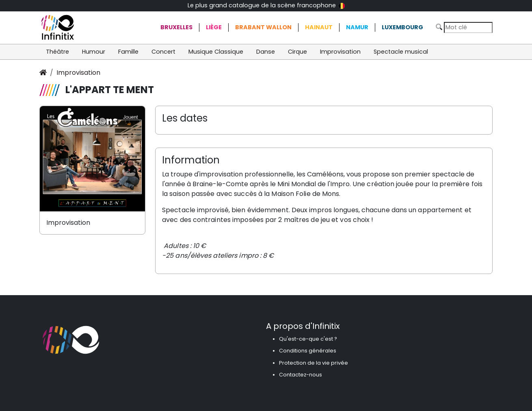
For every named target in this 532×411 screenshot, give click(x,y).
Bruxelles (176, 27)
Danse (266, 52)
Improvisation (340, 52)
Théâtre (57, 52)
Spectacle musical (401, 52)
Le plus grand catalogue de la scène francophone (266, 5)
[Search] (468, 27)
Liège (214, 27)
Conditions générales (308, 351)
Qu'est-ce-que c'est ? (308, 339)
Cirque (297, 52)
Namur (357, 27)
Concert (163, 52)
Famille (128, 52)
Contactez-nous (301, 375)
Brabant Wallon (263, 27)
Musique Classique (216, 52)
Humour (94, 52)
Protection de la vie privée (314, 363)
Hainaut (319, 27)
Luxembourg (402, 27)
